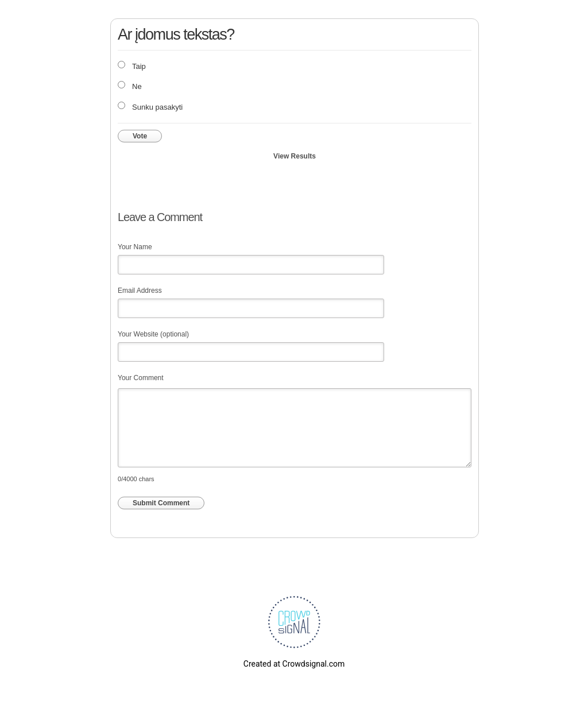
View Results (295, 156)
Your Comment (141, 378)
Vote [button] (140, 136)
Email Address (140, 291)
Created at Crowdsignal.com (294, 664)
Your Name (135, 247)
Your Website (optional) (153, 334)
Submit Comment (161, 503)
